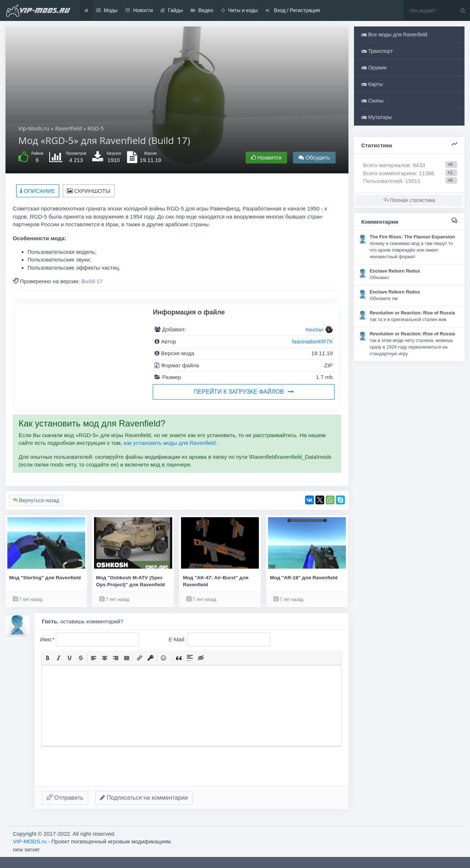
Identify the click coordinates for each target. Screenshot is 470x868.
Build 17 (92, 281)
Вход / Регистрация (293, 10)
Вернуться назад (36, 500)
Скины (373, 101)
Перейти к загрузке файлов (244, 392)
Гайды (172, 10)
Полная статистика (409, 200)
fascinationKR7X (312, 341)
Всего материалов (394, 165)
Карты (372, 84)
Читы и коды (239, 10)
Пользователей (383, 181)
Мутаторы (377, 117)
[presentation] (48, 658)
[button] (48, 658)
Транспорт (377, 51)
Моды (107, 10)
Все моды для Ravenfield (394, 35)
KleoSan (314, 330)
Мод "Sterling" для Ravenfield (45, 578)
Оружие (374, 68)
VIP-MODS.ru (30, 841)
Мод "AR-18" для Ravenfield (304, 578)
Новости (139, 10)
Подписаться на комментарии (144, 798)
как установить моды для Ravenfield (170, 443)
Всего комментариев (390, 173)
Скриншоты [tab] (89, 191)
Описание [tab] (38, 191)
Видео (202, 10)
